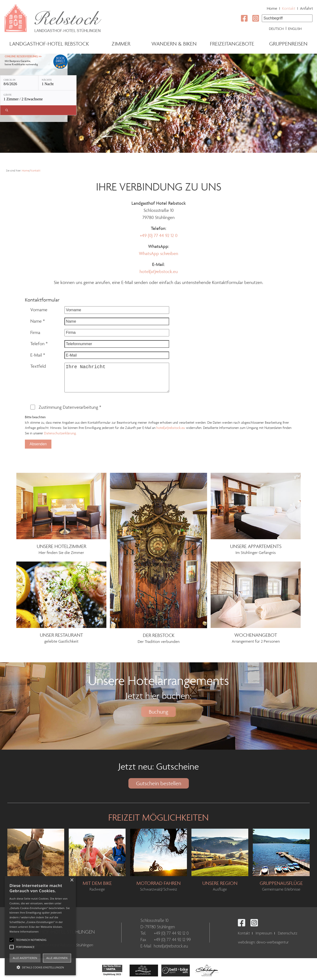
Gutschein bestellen (159, 783)
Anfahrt (306, 8)
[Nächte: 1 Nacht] (57, 83)
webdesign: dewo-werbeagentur (263, 942)
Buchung (158, 712)
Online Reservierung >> (23, 56)
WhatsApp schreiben (158, 253)
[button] (40, 967)
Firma (35, 332)
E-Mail (38, 355)
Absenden (38, 444)
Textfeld (38, 366)
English (295, 29)
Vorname (39, 310)
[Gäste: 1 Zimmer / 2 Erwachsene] (38, 98)
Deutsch (276, 29)
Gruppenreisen (288, 44)
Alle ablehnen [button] (57, 958)
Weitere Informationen (24, 931)
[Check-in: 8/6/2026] (19, 83)
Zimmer (121, 44)
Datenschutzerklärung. (60, 433)
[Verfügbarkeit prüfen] (38, 110)
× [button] (72, 880)
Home (272, 8)
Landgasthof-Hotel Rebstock (49, 44)
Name (38, 321)
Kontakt (289, 8)
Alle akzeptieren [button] (25, 958)
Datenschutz (288, 933)
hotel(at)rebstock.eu (159, 271)
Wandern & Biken (174, 44)
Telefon (39, 344)
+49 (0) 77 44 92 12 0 (159, 235)
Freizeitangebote (232, 44)
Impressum (264, 933)
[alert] (40, 926)
